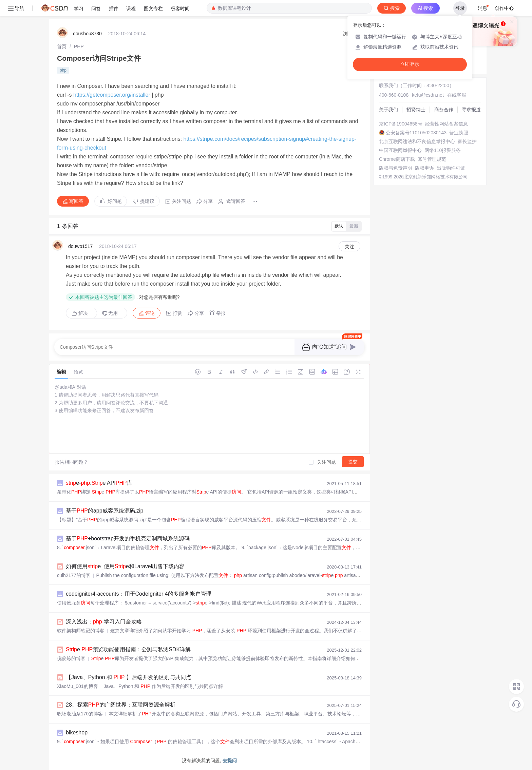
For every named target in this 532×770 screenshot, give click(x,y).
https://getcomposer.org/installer (112, 95)
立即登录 (410, 64)
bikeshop (77, 733)
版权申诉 (424, 168)
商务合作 (444, 110)
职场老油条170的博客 (80, 714)
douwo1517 (80, 246)
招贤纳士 (416, 110)
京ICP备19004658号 (401, 124)
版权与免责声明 (396, 168)
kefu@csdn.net (428, 95)
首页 (62, 46)
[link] (62, 46)
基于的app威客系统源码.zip (105, 511)
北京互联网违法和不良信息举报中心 (417, 141)
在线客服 (457, 95)
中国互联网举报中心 (400, 150)
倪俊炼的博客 (71, 658)
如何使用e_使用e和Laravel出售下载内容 (125, 566)
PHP (79, 46)
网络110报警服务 (443, 150)
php (63, 70)
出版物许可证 (451, 168)
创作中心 (504, 8)
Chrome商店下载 (397, 159)
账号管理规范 (432, 159)
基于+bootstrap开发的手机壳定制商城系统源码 (128, 538)
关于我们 (388, 110)
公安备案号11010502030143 (416, 133)
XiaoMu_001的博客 (78, 686)
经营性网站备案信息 (446, 124)
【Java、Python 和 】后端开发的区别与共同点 (129, 677)
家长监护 (467, 141)
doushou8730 (87, 34)
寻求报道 (471, 110)
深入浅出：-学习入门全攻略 (104, 622)
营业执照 (459, 133)
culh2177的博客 (74, 575)
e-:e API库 (99, 483)
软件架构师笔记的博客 (81, 631)
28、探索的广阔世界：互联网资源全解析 (121, 705)
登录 (460, 8)
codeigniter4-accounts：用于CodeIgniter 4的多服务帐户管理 (139, 594)
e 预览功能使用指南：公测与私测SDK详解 (128, 649)
